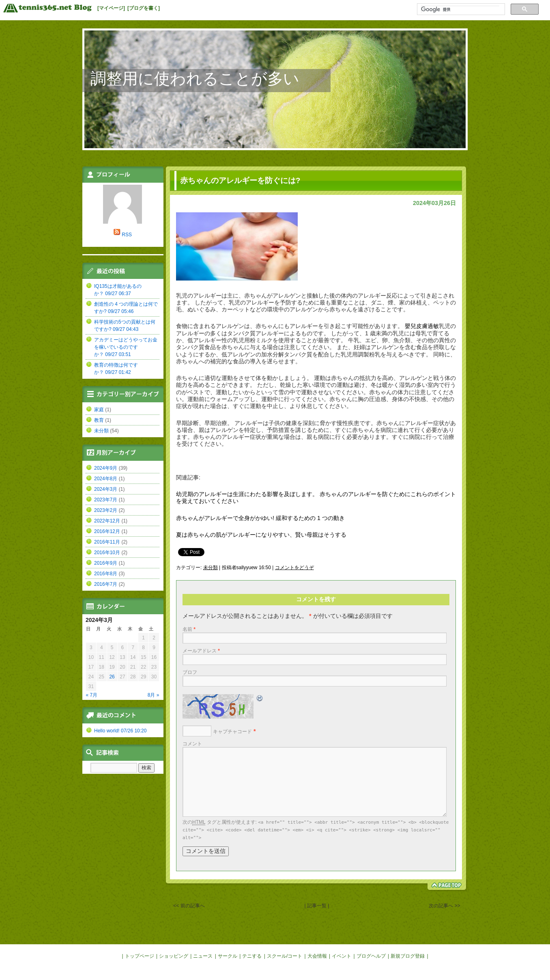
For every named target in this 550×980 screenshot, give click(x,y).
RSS (127, 235)
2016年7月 (106, 584)
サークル (228, 956)
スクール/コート (285, 956)
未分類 (211, 568)
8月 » (154, 695)
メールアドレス (201, 651)
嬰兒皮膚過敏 (422, 326)
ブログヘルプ (371, 956)
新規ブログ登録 (408, 956)
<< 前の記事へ (189, 906)
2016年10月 (107, 553)
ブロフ (190, 672)
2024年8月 (106, 479)
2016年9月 (106, 563)
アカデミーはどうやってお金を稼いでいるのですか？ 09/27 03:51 (126, 347)
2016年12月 (107, 531)
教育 (99, 420)
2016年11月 (107, 542)
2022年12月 (107, 521)
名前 (189, 629)
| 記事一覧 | (317, 906)
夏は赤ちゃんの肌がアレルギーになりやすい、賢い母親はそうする (261, 535)
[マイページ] (111, 8)
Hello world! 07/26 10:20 (120, 731)
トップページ (140, 956)
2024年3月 (106, 489)
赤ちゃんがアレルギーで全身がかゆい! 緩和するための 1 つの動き (260, 518)
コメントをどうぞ (294, 568)
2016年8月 (106, 574)
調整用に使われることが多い (195, 79)
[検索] (460, 9)
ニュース (203, 956)
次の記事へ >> (444, 906)
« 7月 (92, 695)
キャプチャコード (232, 732)
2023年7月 (106, 500)
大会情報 (317, 956)
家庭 (99, 410)
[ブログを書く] (144, 8)
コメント (192, 744)
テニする (252, 956)
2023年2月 (106, 510)
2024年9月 (106, 468)
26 (112, 677)
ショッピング (174, 956)
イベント (342, 956)
